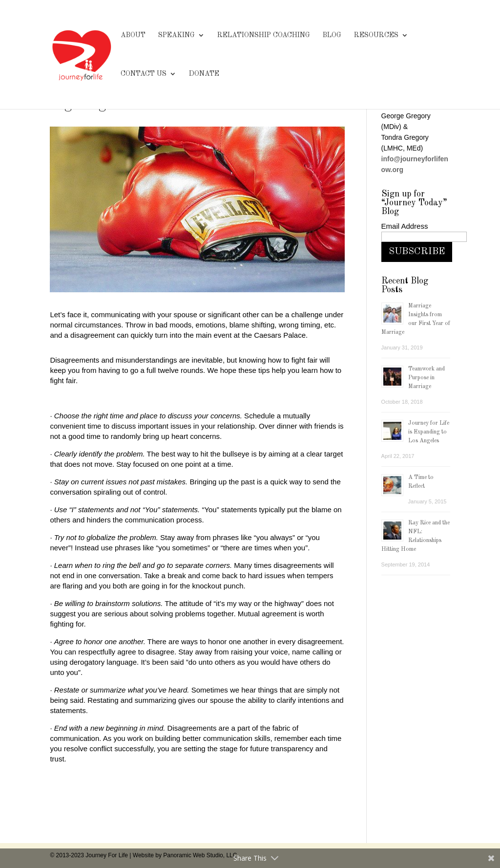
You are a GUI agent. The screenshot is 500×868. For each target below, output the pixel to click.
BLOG (332, 35)
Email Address (405, 226)
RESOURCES (376, 35)
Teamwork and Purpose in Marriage (427, 378)
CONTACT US (144, 74)
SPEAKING (177, 35)
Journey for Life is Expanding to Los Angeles (429, 432)
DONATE (204, 74)
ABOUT (133, 35)
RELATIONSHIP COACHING (264, 35)
